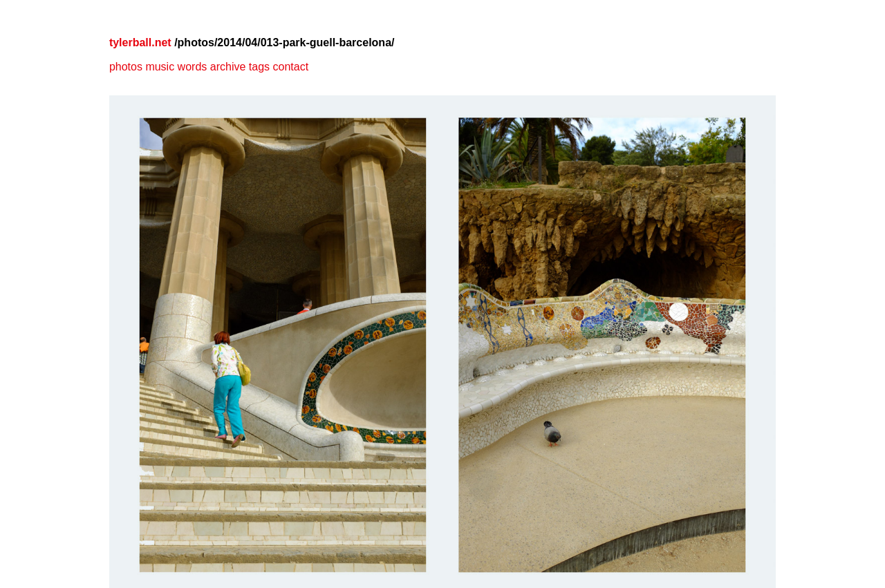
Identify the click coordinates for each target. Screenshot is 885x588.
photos (126, 67)
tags (259, 67)
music (160, 67)
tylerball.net (140, 42)
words (193, 67)
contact (290, 67)
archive (228, 67)
